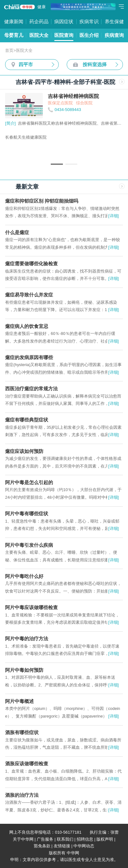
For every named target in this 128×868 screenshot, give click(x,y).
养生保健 (114, 21)
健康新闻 (14, 21)
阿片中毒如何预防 (24, 670)
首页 (9, 50)
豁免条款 (42, 846)
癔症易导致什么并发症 (29, 295)
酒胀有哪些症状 (22, 732)
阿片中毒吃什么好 (24, 576)
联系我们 (65, 839)
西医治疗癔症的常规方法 (31, 389)
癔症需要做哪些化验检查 (31, 264)
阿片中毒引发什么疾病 (29, 545)
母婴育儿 (14, 35)
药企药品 (39, 21)
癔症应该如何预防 (24, 451)
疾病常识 (89, 21)
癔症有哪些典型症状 (27, 420)
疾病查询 (114, 35)
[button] (57, 164)
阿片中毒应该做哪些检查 (31, 607)
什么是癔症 (17, 232)
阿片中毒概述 (19, 701)
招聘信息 (85, 839)
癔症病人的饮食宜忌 (27, 326)
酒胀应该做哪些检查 (27, 764)
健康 (41, 7)
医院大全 (39, 35)
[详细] (113, 216)
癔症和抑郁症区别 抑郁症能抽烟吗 (42, 201)
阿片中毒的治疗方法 (27, 639)
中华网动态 (84, 846)
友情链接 (62, 846)
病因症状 (64, 21)
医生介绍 (89, 35)
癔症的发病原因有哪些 (29, 357)
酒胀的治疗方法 (22, 795)
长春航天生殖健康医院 (26, 137)
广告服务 (45, 839)
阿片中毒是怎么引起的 (29, 482)
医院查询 (64, 35)
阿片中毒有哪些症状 (27, 514)
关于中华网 (23, 839)
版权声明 (105, 839)
